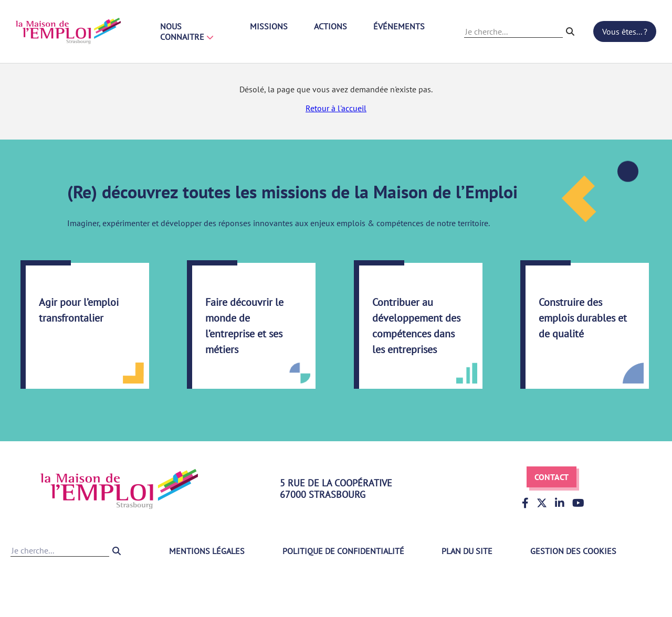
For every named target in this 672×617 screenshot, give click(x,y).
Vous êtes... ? (625, 31)
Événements (399, 26)
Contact (552, 477)
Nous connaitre (187, 31)
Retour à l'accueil (336, 108)
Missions (269, 26)
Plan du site (467, 551)
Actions (330, 26)
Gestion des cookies (573, 551)
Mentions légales (207, 551)
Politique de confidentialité (343, 551)
